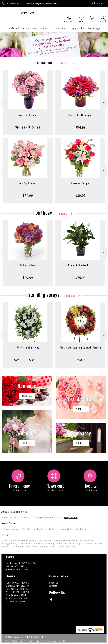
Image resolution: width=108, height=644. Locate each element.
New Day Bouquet (28, 183)
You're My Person (28, 115)
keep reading (71, 517)
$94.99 (80, 127)
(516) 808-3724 (14, 4)
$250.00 (80, 360)
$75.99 (80, 278)
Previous (4, 103)
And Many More (28, 265)
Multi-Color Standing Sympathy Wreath (80, 347)
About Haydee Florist (14, 512)
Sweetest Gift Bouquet (80, 115)
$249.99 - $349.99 (28, 360)
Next (104, 103)
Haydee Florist (27, 13)
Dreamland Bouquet (80, 183)
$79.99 (28, 278)
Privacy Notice (28, 641)
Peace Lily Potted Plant (80, 265)
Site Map (63, 641)
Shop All (64, 63)
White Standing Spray (28, 347)
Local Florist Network (47, 641)
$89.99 (80, 195)
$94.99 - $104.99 (28, 127)
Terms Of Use (12, 641)
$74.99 (28, 195)
